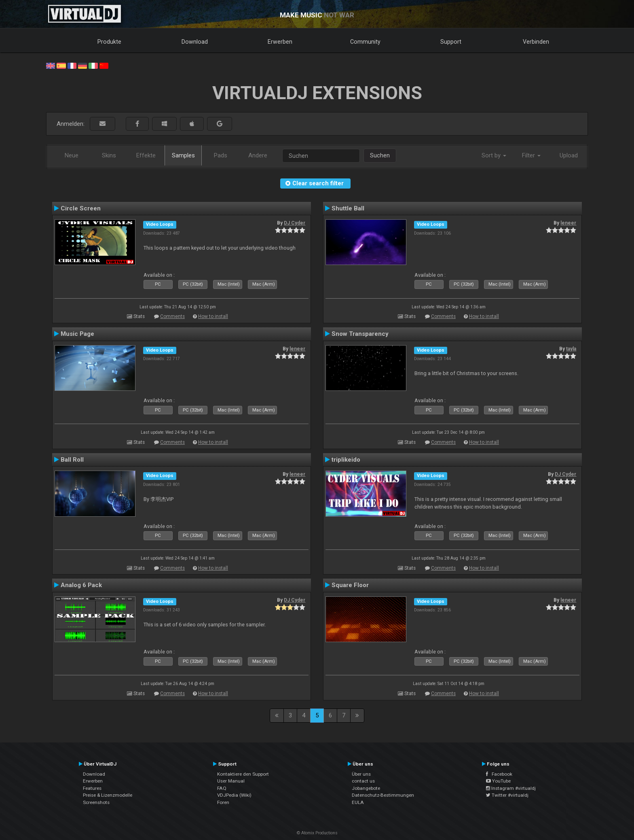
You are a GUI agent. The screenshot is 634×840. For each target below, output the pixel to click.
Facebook (499, 774)
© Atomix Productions (317, 833)
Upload (569, 155)
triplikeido (346, 460)
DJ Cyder (295, 223)
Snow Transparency (360, 334)
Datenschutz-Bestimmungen (383, 795)
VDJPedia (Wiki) (234, 795)
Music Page (77, 334)
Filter (531, 155)
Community (365, 42)
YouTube (498, 781)
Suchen (380, 155)
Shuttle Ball (348, 208)
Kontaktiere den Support (243, 774)
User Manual (231, 781)
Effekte (146, 155)
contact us (363, 781)
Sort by (494, 155)
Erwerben (280, 42)
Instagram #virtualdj (511, 788)
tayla (571, 349)
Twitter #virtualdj (507, 795)
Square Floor (350, 585)
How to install (213, 316)
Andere (258, 155)
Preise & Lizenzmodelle (108, 795)
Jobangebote (366, 788)
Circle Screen (81, 208)
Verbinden (536, 42)
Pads (221, 155)
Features (92, 788)
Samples (183, 155)
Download (195, 42)
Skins (109, 155)
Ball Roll (72, 460)
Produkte (109, 42)
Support (451, 42)
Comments (172, 316)
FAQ (222, 788)
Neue (72, 155)
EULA (358, 802)
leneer (568, 223)
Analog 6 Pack (81, 585)
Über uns (361, 774)
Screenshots (96, 802)
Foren (223, 802)
